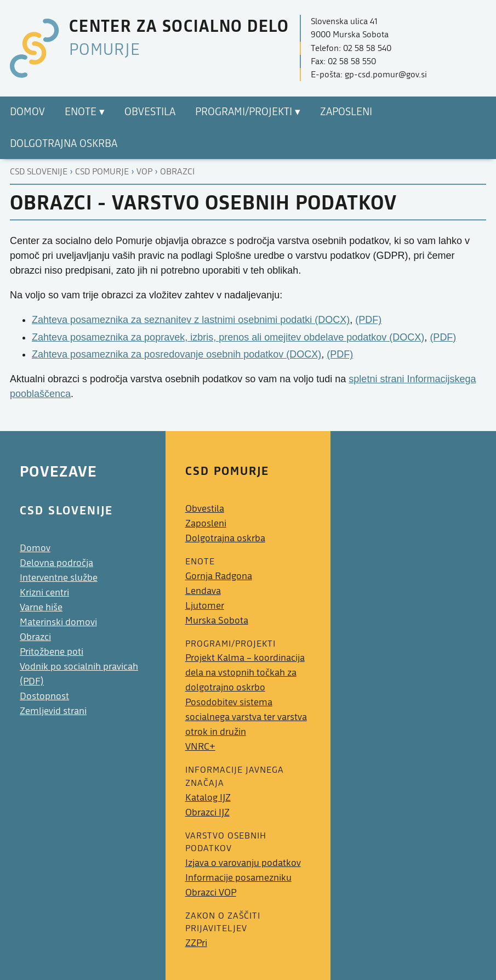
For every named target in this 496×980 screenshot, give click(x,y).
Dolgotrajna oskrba (225, 538)
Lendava (203, 591)
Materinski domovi (58, 622)
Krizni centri (44, 593)
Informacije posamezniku (238, 878)
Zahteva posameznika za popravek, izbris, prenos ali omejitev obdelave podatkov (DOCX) (228, 337)
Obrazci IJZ (207, 812)
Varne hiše (41, 607)
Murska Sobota (217, 621)
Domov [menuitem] (27, 112)
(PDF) (368, 320)
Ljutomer (205, 606)
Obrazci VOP (211, 893)
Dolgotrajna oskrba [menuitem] (64, 144)
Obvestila (205, 509)
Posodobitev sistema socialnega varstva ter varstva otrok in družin (246, 717)
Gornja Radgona (219, 576)
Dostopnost (44, 696)
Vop (144, 172)
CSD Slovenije (39, 172)
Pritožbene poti (52, 652)
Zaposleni (206, 523)
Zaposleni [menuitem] (346, 112)
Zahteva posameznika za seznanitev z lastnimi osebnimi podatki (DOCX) (191, 320)
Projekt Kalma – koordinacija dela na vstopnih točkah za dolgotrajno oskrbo (245, 673)
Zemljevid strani (53, 711)
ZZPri (196, 943)
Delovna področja (56, 563)
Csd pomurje (102, 172)
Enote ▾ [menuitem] (85, 112)
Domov (35, 548)
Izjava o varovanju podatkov (243, 863)
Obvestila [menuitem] (150, 112)
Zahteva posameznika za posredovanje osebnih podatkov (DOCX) (176, 354)
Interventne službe (59, 578)
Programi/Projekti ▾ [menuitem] (248, 112)
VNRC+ (200, 747)
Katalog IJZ (208, 798)
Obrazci (177, 172)
